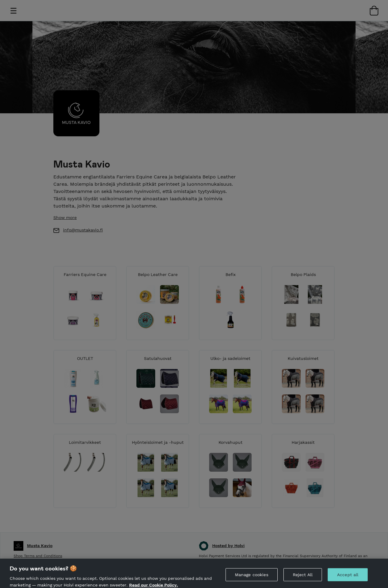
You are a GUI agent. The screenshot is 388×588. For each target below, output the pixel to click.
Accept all (348, 578)
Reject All (303, 578)
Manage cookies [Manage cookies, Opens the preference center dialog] (252, 578)
